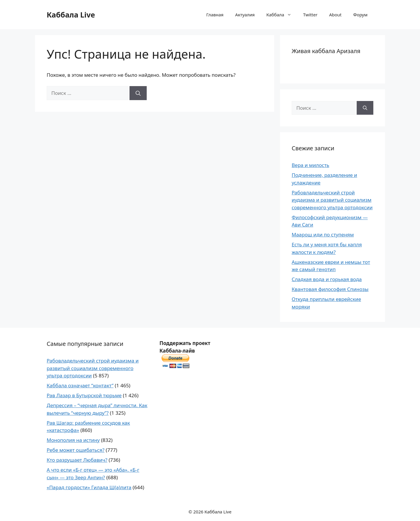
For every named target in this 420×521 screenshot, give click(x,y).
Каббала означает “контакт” (80, 385)
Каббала (282, 15)
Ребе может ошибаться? (76, 450)
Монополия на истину (73, 440)
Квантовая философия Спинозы (330, 289)
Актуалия (245, 15)
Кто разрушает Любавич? (77, 460)
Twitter (310, 15)
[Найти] (138, 93)
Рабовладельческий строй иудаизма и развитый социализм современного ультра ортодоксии (332, 200)
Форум (360, 15)
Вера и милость (310, 165)
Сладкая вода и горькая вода (327, 279)
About (335, 15)
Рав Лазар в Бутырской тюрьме (84, 395)
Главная (215, 15)
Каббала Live (71, 15)
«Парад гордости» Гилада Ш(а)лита (89, 487)
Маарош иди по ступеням (323, 235)
